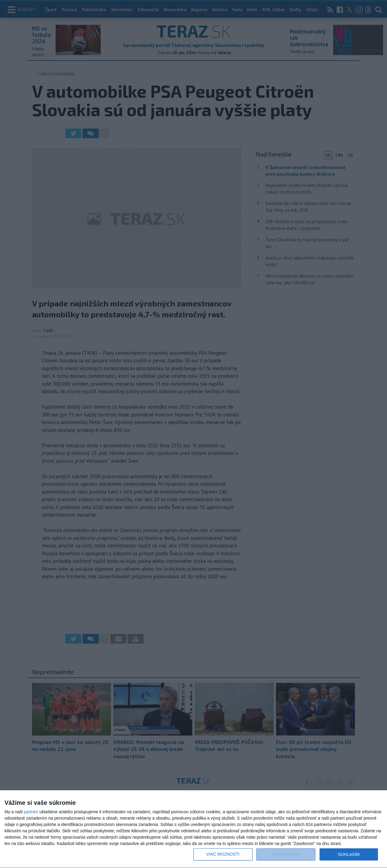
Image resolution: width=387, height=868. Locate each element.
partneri (31, 812)
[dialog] (193, 829)
